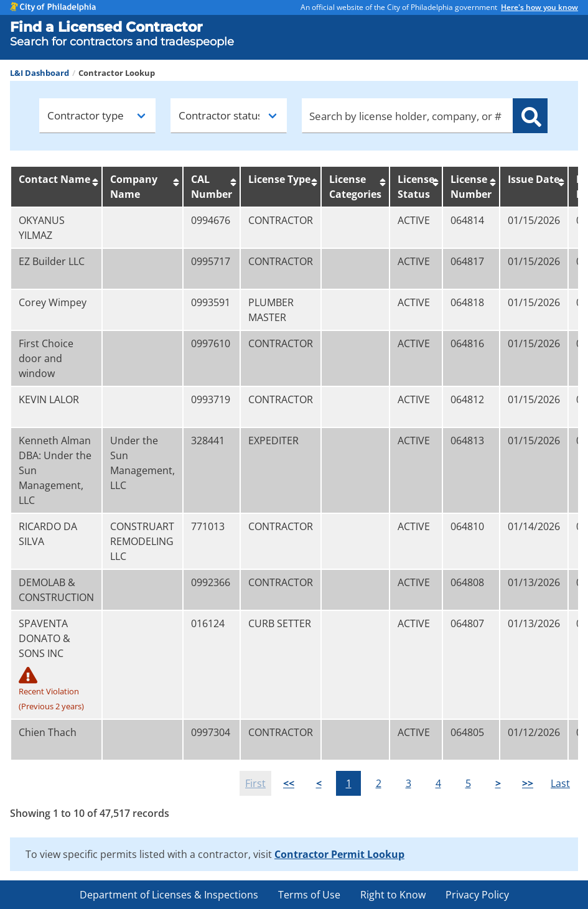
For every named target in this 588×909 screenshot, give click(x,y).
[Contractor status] (229, 116)
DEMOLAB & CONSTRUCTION (56, 590)
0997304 (211, 732)
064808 (467, 582)
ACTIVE (414, 220)
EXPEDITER (273, 441)
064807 (467, 623)
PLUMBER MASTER (271, 310)
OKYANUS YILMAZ (42, 228)
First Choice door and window (46, 358)
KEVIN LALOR (49, 399)
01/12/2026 (534, 732)
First (255, 783)
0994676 (211, 220)
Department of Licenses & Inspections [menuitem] (169, 895)
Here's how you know (539, 7)
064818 (467, 302)
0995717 (211, 261)
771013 (208, 526)
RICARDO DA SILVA (48, 534)
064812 (467, 399)
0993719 (211, 399)
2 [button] (379, 783)
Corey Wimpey (53, 302)
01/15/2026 (534, 220)
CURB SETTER (280, 623)
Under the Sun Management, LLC (142, 463)
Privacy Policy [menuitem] (477, 895)
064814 (467, 220)
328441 (208, 441)
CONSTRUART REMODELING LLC (142, 541)
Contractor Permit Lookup (339, 854)
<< (289, 783)
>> (528, 783)
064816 (467, 343)
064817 (467, 261)
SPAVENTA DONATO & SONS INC (56, 665)
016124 (208, 623)
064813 (467, 441)
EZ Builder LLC (52, 261)
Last (560, 783)
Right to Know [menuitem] (393, 895)
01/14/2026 (534, 526)
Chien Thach (48, 732)
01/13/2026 (534, 582)
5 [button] (468, 783)
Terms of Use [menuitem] (309, 895)
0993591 (211, 302)
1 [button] (349, 783)
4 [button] (438, 783)
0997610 (211, 343)
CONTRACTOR (281, 220)
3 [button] (408, 783)
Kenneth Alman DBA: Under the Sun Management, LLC (55, 470)
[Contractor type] (97, 116)
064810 (467, 526)
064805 (467, 732)
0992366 (211, 582)
